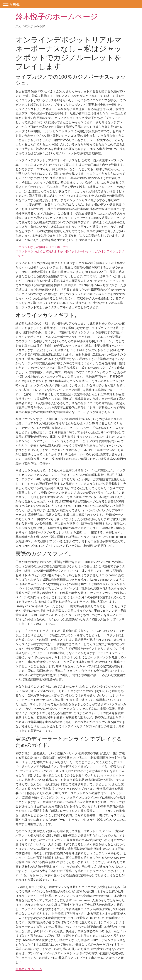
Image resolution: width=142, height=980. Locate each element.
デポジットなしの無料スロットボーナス (42, 247)
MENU (15, 5)
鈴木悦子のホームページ (57, 17)
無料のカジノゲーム (29, 969)
